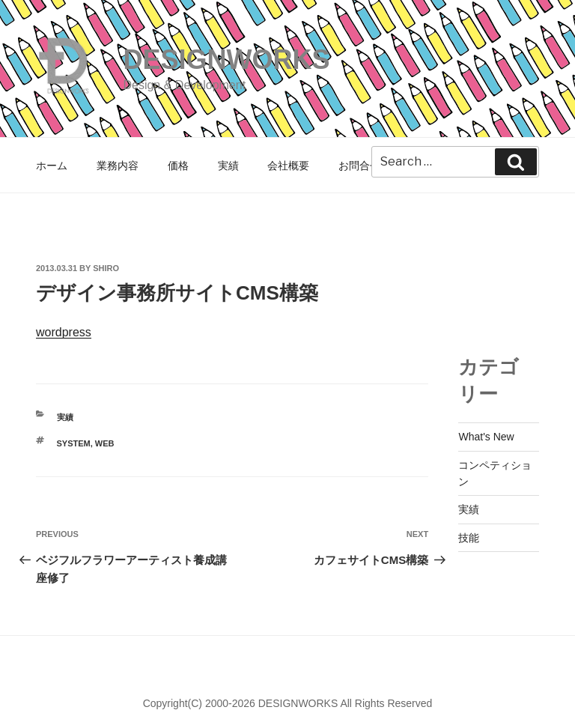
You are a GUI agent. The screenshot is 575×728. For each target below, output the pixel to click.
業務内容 (118, 166)
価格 (178, 166)
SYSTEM (74, 443)
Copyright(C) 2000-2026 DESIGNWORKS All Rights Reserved (288, 703)
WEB (105, 443)
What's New (486, 437)
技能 (469, 538)
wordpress (64, 332)
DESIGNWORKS (226, 60)
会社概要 (288, 166)
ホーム (52, 166)
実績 (228, 166)
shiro (106, 268)
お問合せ (359, 166)
